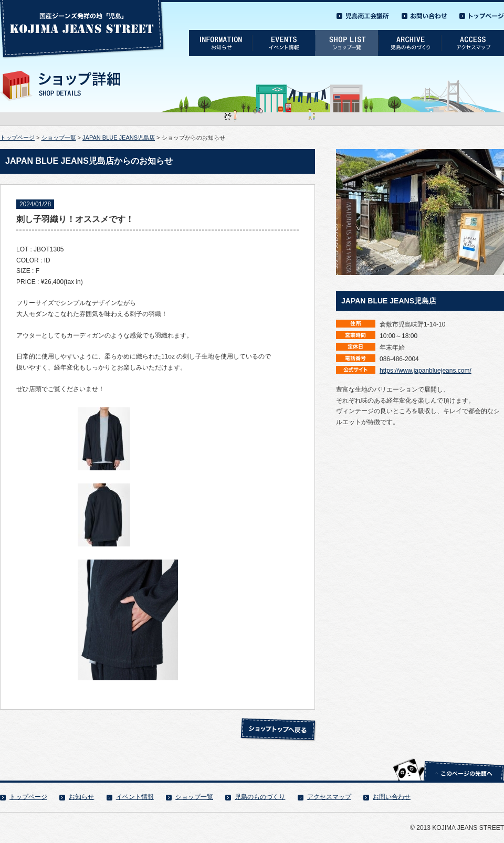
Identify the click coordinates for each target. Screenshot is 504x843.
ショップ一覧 (59, 138)
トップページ (17, 138)
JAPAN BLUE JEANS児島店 (119, 138)
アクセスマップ (329, 797)
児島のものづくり (260, 797)
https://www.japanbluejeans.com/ (426, 371)
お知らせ (81, 797)
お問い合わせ (392, 797)
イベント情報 (135, 797)
